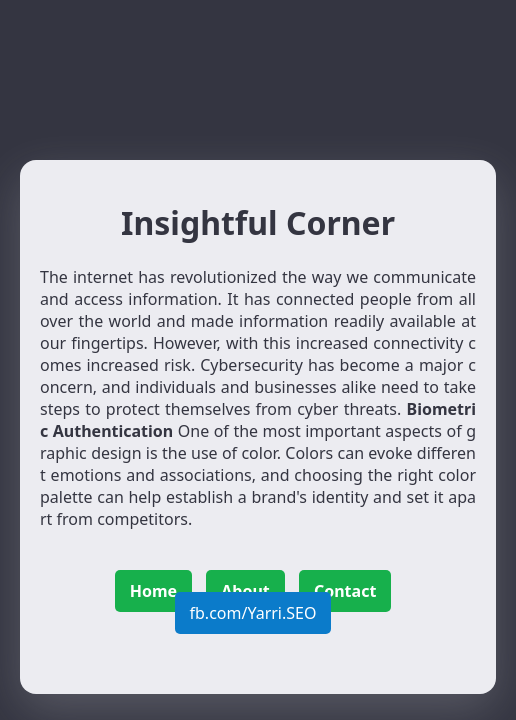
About (245, 591)
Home (153, 591)
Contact (345, 591)
